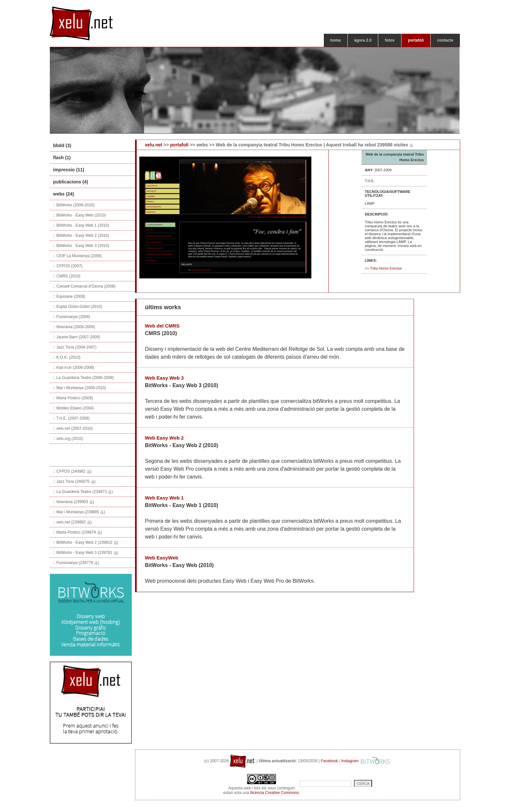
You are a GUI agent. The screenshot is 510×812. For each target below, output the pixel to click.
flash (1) (62, 158)
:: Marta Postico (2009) (73, 398)
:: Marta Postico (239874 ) (78, 532)
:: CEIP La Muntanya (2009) (78, 256)
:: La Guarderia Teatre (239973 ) (83, 492)
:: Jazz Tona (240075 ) (74, 482)
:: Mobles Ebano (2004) (74, 408)
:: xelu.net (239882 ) (72, 522)
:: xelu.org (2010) (68, 439)
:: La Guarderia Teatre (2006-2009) (83, 378)
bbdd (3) (62, 145)
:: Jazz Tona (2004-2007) (75, 347)
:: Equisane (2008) (69, 296)
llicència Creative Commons (275, 793)
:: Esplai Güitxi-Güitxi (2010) (78, 307)
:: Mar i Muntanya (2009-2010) (79, 388)
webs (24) (64, 194)
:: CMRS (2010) (67, 276)
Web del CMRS (162, 326)
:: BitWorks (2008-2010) (74, 205)
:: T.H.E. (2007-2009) (71, 418)
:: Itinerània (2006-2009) (74, 327)
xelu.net (154, 145)
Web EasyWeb (162, 558)
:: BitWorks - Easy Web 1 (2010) (81, 225)
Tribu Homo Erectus (386, 268)
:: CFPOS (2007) (68, 266)
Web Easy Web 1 (164, 498)
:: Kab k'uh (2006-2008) (74, 368)
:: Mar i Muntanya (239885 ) (79, 512)
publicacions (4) (71, 182)
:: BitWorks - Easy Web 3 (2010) (81, 246)
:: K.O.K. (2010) (67, 357)
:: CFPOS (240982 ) (72, 471)
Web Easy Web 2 (164, 438)
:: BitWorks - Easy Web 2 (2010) (81, 236)
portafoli (179, 145)
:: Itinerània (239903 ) (74, 502)
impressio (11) (69, 170)
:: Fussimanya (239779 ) (76, 563)
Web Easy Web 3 (164, 378)
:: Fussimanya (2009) (72, 317)
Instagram (350, 761)
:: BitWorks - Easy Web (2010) (79, 215)
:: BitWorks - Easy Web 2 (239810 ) (86, 542)
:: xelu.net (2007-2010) (73, 428)
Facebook (329, 761)
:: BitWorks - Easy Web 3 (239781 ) (86, 553)
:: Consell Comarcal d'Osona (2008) (84, 286)
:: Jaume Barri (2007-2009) (77, 337)
